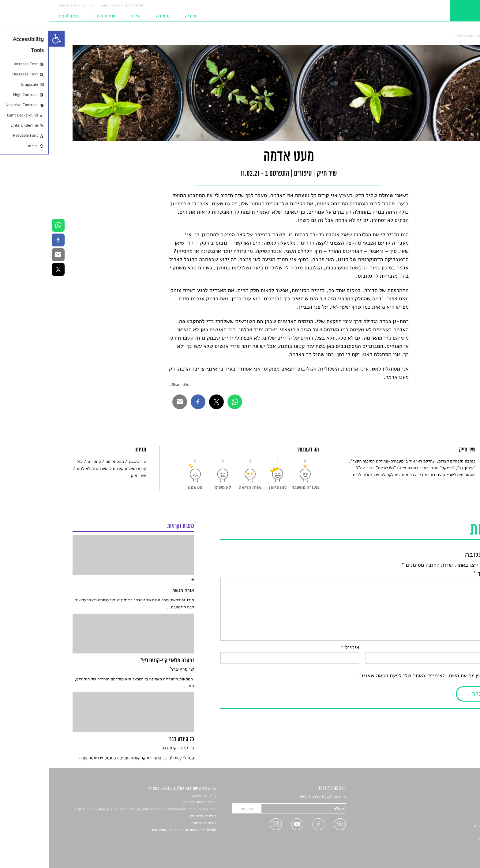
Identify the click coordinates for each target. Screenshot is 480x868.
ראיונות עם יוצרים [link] (441, 826)
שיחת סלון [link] (56, 16)
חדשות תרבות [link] (444, 811)
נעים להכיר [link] (20, 16)
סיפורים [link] (435, 35)
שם (450, 648)
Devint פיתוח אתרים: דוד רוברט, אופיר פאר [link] (135, 830)
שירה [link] (87, 16)
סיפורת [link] (114, 16)
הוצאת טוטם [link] (61, 6)
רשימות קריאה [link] (444, 819)
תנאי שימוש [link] (446, 847)
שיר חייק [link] (90, 476)
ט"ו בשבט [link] (89, 461)
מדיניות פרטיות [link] (443, 840)
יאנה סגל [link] (151, 823)
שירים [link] (451, 804)
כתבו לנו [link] (40, 6)
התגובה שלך (440, 573)
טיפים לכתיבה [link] (444, 833)
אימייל (301, 648)
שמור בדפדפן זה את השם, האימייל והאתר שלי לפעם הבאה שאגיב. (383, 676)
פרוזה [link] (142, 16)
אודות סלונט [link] (85, 6)
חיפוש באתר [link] (18, 6)
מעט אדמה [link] (416, 35)
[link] (8, 39)
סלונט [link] (451, 35)
